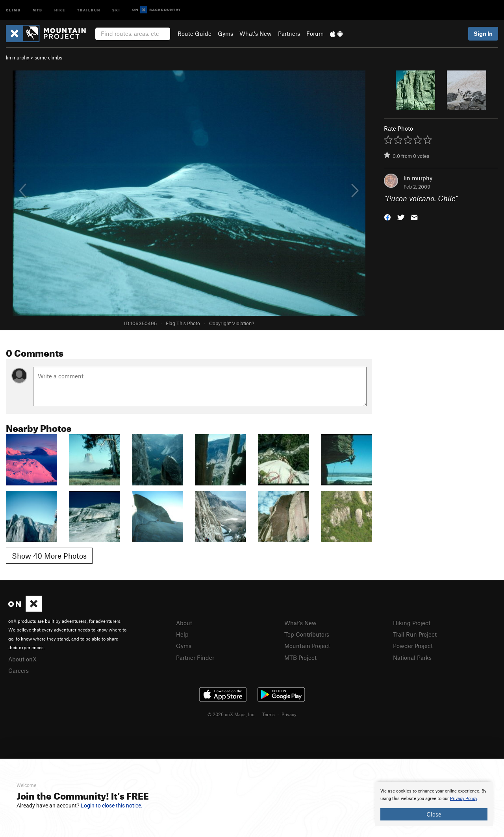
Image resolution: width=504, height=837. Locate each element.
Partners (289, 33)
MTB (38, 10)
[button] (387, 217)
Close (434, 814)
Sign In (483, 33)
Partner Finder (195, 657)
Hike (60, 10)
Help (182, 634)
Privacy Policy (464, 799)
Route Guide (195, 33)
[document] (434, 804)
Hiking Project (412, 623)
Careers (19, 670)
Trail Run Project (415, 634)
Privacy (289, 714)
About (184, 623)
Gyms (225, 33)
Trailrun (89, 10)
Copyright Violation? (232, 323)
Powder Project (413, 646)
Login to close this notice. (112, 806)
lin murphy (18, 57)
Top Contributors (307, 634)
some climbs (48, 57)
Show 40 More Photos (49, 556)
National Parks (412, 657)
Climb (13, 10)
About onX (22, 659)
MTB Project (300, 657)
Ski (116, 10)
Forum (315, 33)
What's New (256, 33)
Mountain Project (307, 646)
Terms (269, 714)
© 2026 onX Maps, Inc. (232, 714)
